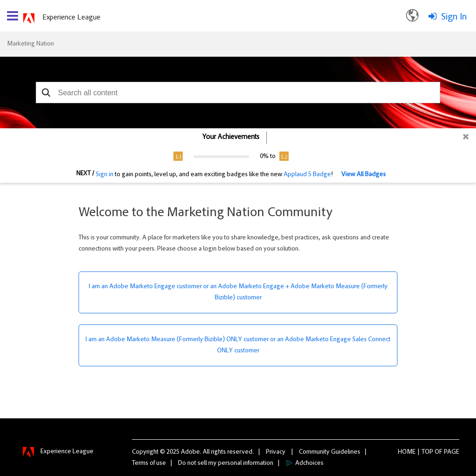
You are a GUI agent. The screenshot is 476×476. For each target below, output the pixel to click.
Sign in (105, 175)
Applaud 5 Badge (307, 175)
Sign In (454, 17)
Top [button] (427, 452)
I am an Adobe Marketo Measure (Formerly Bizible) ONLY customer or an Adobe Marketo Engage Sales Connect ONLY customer (238, 345)
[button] (46, 93)
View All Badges (364, 175)
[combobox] (238, 93)
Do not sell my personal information (226, 463)
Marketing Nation (30, 44)
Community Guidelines (330, 452)
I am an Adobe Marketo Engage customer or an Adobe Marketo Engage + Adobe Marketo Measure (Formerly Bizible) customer (238, 292)
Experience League (71, 18)
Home (407, 452)
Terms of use (149, 463)
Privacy (276, 452)
